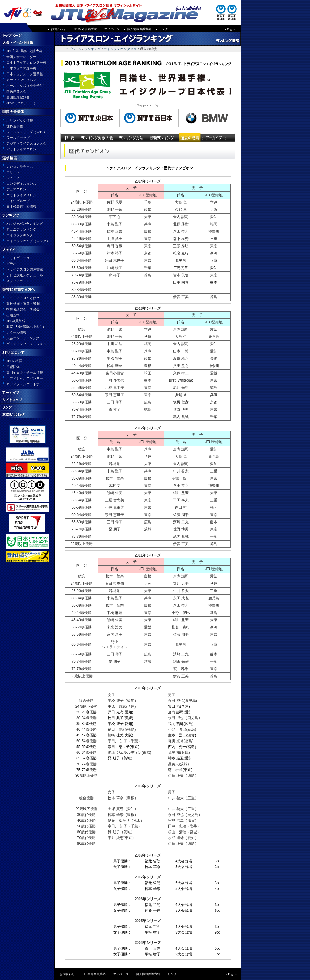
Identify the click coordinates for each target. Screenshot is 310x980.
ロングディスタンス (21, 184)
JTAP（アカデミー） (22, 103)
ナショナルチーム (20, 166)
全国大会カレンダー (21, 57)
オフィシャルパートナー (25, 384)
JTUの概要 (14, 361)
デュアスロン (16, 189)
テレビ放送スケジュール (25, 275)
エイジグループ (18, 201)
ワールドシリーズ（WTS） (26, 132)
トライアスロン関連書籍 (25, 269)
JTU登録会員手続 (85, 29)
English (232, 29)
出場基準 (13, 315)
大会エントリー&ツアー (24, 338)
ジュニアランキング (21, 229)
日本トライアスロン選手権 (26, 62)
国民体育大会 (16, 91)
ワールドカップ (18, 138)
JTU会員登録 (16, 321)
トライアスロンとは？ (23, 298)
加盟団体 (13, 367)
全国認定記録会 (18, 97)
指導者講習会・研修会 (23, 309)
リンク (163, 29)
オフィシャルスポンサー (25, 378)
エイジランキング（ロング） (28, 241)
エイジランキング (20, 235)
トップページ (68, 49)
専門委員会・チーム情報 (25, 372)
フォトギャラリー (20, 258)
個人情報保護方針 (139, 29)
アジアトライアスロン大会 (26, 143)
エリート (13, 172)
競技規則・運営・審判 (23, 304)
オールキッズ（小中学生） (26, 86)
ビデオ (11, 264)
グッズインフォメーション (26, 344)
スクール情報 (16, 332)
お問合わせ (58, 29)
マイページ (112, 29)
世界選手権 (15, 126)
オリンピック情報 (20, 120)
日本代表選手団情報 (21, 207)
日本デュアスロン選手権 (25, 74)
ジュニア (13, 178)
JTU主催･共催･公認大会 (24, 51)
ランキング (92, 49)
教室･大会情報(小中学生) (25, 327)
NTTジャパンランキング (25, 224)
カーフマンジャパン (21, 80)
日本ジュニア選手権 (21, 68)
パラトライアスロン (21, 149)
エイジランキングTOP (121, 49)
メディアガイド (18, 281)
